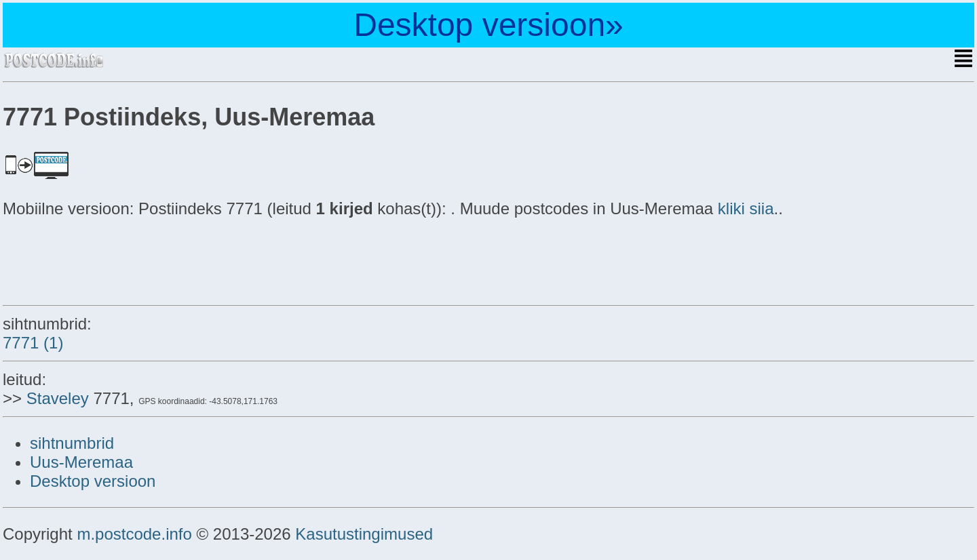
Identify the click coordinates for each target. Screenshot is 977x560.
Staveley (58, 398)
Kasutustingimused (364, 534)
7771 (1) (33, 343)
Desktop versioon (93, 481)
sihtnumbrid (72, 443)
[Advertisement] (111, 259)
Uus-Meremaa (81, 462)
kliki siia (746, 208)
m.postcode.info (134, 534)
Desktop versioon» (488, 25)
